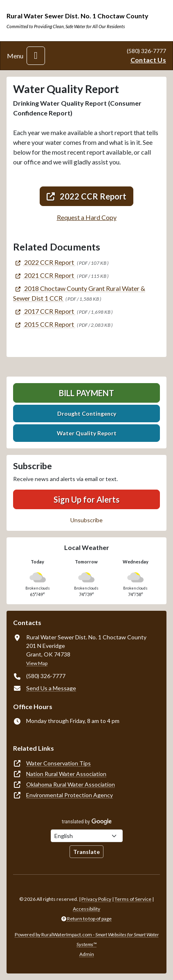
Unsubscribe (86, 520)
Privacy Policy (96, 899)
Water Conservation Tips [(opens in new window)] (58, 763)
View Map (37, 663)
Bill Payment (86, 393)
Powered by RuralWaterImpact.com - (87, 939)
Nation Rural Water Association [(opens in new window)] (66, 774)
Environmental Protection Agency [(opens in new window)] (70, 795)
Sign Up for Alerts (86, 499)
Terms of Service (133, 899)
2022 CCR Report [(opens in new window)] (86, 196)
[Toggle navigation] (36, 56)
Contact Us (148, 60)
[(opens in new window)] (44, 262)
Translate (86, 852)
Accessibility (86, 909)
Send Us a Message (51, 688)
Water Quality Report (87, 433)
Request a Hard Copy (87, 217)
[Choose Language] (87, 836)
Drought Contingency (87, 414)
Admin (87, 954)
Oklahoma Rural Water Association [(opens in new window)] (71, 784)
